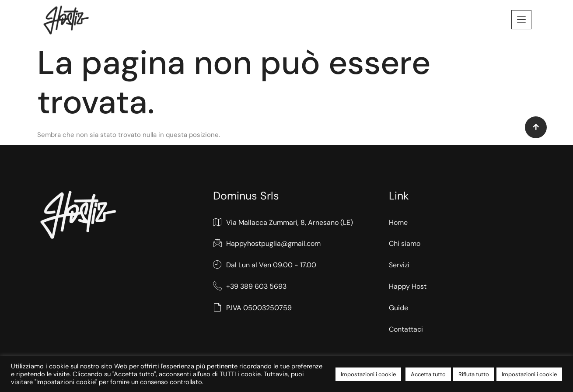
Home (398, 222)
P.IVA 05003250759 (252, 308)
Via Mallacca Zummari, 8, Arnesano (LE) (283, 223)
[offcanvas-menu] (521, 20)
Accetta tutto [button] (428, 374)
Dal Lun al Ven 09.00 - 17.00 (265, 265)
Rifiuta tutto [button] (474, 374)
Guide (398, 308)
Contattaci (406, 329)
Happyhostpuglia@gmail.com (267, 244)
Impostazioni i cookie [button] (368, 374)
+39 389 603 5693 (250, 287)
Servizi (399, 265)
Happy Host (408, 286)
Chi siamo (405, 243)
